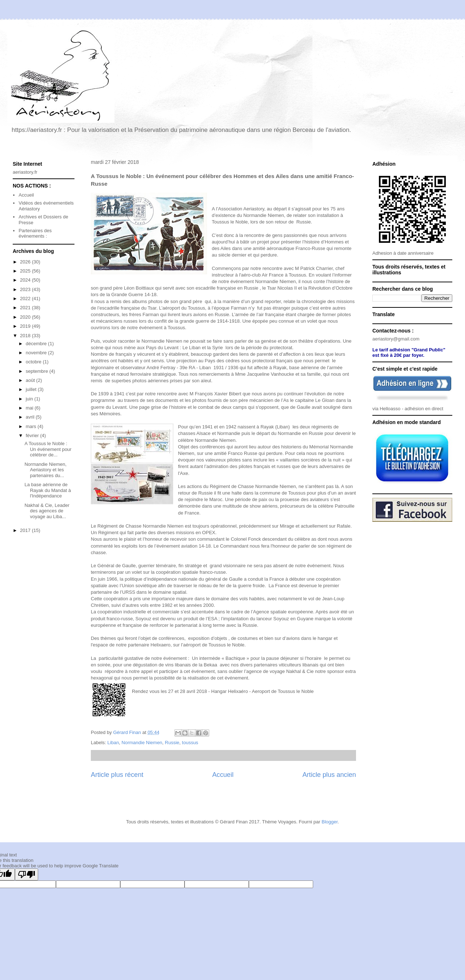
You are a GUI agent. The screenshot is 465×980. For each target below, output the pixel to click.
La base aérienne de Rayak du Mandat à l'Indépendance (48, 490)
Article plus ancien (329, 775)
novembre (37, 353)
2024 (26, 280)
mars (32, 426)
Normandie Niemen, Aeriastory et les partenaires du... (45, 470)
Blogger (329, 822)
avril (31, 417)
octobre (34, 362)
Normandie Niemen (142, 743)
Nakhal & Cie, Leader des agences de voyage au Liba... (47, 511)
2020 (26, 317)
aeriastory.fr (25, 172)
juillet (32, 389)
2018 (26, 336)
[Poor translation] (27, 874)
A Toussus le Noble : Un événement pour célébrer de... (48, 449)
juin (30, 399)
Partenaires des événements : (35, 233)
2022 (26, 299)
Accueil (223, 775)
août (31, 380)
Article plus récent (117, 775)
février (33, 435)
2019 (26, 326)
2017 (26, 530)
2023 (26, 289)
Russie (172, 743)
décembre (37, 344)
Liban (113, 743)
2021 (26, 308)
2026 (26, 262)
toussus (190, 743)
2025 (26, 271)
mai (30, 408)
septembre (38, 371)
